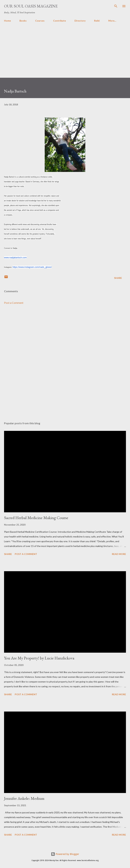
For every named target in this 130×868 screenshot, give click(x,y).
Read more (119, 554)
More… (112, 21)
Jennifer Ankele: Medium (24, 798)
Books (23, 21)
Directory (80, 21)
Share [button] (118, 278)
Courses (40, 21)
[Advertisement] (65, 54)
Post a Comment (14, 303)
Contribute (59, 21)
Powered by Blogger (65, 854)
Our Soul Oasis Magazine (31, 6)
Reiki (97, 21)
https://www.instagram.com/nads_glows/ (32, 267)
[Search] (116, 6)
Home (7, 21)
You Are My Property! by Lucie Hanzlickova (39, 658)
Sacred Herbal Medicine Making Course (36, 518)
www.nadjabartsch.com (15, 258)
